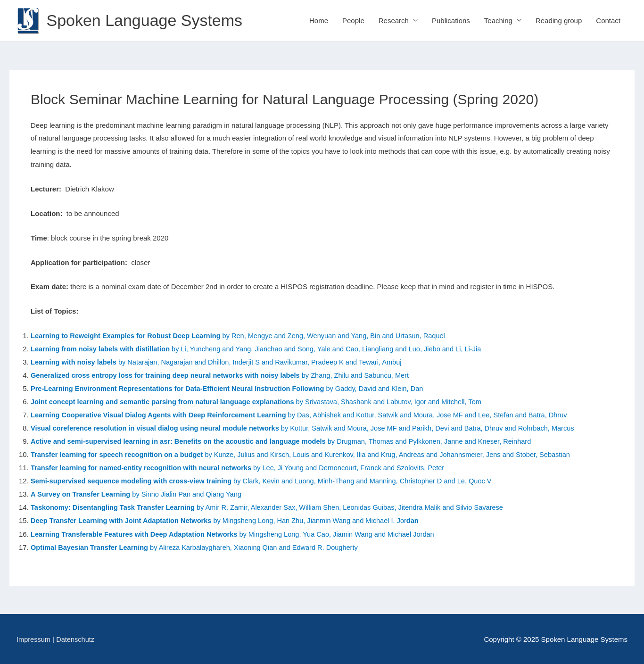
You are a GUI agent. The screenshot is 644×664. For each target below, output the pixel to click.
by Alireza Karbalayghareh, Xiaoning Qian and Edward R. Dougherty (261, 546)
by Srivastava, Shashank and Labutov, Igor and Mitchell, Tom (263, 402)
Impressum (34, 638)
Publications (451, 21)
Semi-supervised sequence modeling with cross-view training (134, 480)
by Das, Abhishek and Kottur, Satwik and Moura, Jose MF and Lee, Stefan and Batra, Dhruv (307, 415)
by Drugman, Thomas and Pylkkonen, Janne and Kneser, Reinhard (289, 441)
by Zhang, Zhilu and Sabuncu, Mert (226, 375)
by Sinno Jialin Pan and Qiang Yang (139, 494)
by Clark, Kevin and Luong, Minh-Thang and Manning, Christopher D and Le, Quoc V (372, 480)
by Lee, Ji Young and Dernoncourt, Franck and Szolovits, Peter (358, 467)
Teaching (498, 21)
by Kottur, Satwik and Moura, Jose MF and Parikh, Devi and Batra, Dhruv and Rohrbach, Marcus (439, 428)
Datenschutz (77, 638)
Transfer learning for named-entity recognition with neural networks (144, 467)
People (353, 21)
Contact (608, 21)
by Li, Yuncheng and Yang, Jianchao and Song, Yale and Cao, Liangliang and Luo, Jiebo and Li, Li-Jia (263, 349)
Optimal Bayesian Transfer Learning (92, 546)
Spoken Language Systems (148, 21)
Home (319, 21)
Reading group (559, 21)
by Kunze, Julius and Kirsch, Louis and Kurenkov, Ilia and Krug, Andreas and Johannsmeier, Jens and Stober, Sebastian (309, 454)
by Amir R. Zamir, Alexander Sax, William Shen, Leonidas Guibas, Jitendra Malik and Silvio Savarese (359, 507)
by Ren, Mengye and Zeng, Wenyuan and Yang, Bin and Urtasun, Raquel (244, 336)
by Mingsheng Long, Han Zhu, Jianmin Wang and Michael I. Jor (324, 520)
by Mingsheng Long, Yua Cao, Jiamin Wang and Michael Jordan (239, 533)
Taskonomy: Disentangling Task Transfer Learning (115, 507)
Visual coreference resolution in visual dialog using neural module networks (159, 428)
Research (394, 21)
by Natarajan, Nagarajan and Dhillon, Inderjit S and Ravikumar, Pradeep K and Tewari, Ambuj (222, 362)
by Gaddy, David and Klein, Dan (233, 388)
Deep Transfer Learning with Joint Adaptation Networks (124, 520)
